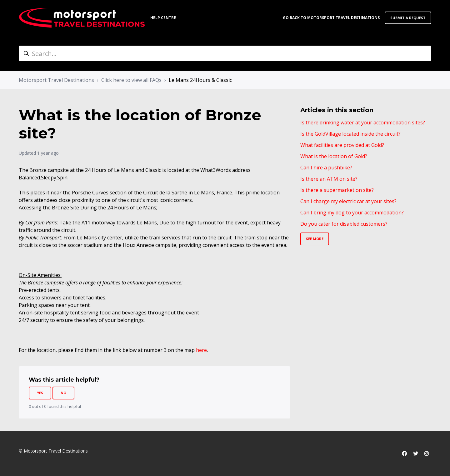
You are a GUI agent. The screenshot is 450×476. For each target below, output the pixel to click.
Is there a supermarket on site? (337, 190)
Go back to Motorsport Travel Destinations (331, 18)
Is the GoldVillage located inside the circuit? (350, 134)
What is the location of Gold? (334, 156)
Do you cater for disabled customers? (344, 224)
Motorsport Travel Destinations (56, 80)
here (201, 350)
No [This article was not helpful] (63, 393)
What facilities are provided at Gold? (342, 145)
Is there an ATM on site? (329, 179)
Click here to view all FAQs (131, 80)
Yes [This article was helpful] (40, 393)
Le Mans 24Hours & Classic (200, 80)
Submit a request (408, 18)
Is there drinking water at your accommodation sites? (363, 123)
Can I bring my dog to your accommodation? (352, 213)
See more (315, 239)
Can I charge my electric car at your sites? (348, 201)
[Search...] (225, 53)
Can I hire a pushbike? (326, 168)
